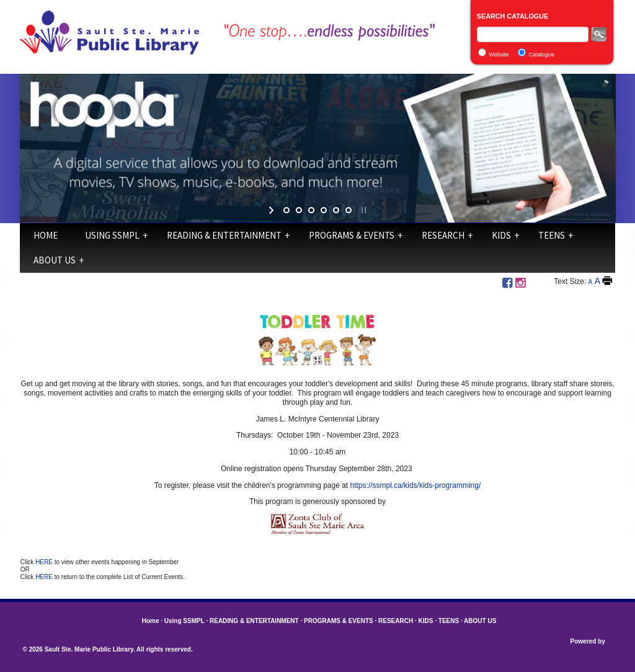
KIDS (501, 235)
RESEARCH (443, 235)
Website (499, 55)
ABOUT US (55, 260)
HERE (45, 562)
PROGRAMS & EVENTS (352, 235)
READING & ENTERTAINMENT (224, 235)
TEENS (552, 235)
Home (46, 235)
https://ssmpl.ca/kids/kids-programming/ (416, 485)
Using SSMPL (112, 235)
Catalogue (542, 55)
